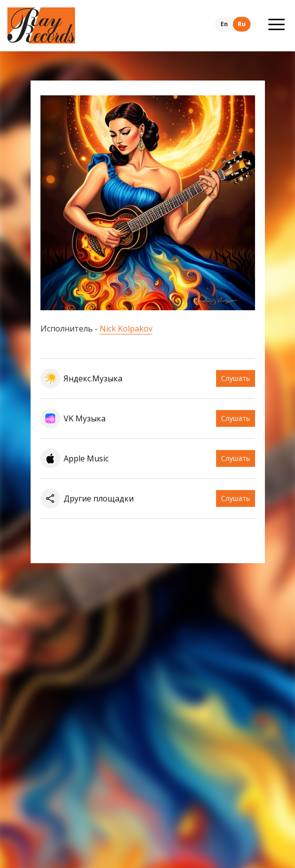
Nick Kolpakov (126, 329)
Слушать (236, 378)
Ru (242, 24)
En (224, 24)
